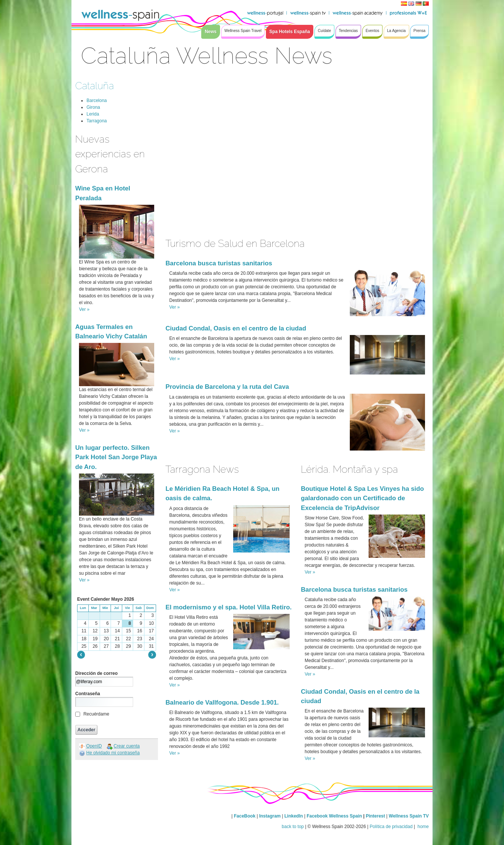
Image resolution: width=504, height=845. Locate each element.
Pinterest (376, 816)
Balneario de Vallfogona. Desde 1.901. (222, 703)
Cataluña (95, 86)
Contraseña (88, 694)
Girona (93, 107)
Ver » (84, 309)
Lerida (93, 114)
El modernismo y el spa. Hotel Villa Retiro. (228, 607)
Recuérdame (96, 714)
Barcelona (97, 100)
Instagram (270, 816)
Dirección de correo (96, 673)
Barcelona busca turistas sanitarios (219, 263)
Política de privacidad (391, 827)
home (423, 827)
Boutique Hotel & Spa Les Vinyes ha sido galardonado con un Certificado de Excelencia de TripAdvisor (362, 498)
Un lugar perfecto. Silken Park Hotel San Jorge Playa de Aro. (116, 457)
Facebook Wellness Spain (334, 816)
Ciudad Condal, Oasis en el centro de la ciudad (236, 328)
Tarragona (97, 121)
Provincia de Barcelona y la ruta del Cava (227, 387)
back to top (293, 827)
